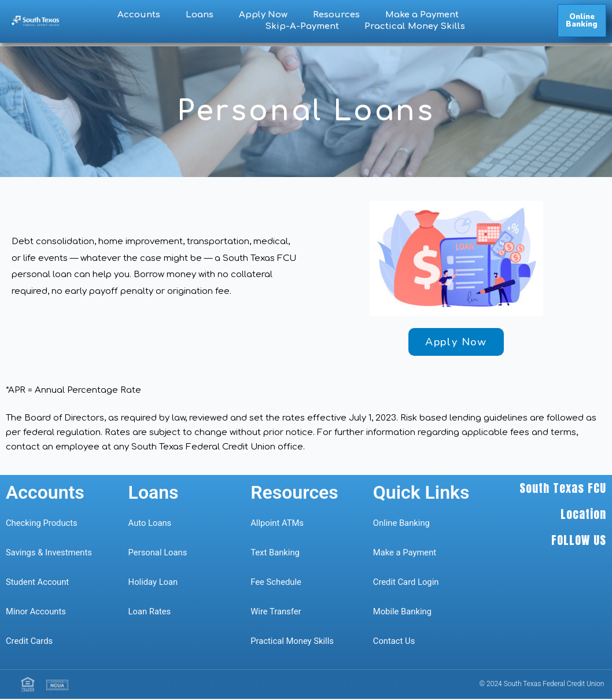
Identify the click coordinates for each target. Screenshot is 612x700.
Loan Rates (150, 613)
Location (583, 515)
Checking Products (42, 524)
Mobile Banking (403, 613)
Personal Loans (158, 554)
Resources (336, 15)
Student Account (38, 583)
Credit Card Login (406, 583)
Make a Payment (422, 15)
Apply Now (263, 15)
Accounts (139, 15)
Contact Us (395, 642)
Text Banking (275, 554)
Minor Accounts (36, 613)
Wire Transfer (276, 613)
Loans (200, 15)
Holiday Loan (154, 583)
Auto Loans (150, 524)
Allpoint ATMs (277, 524)
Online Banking (402, 524)
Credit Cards (30, 642)
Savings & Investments (49, 554)
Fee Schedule (276, 583)
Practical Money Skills (415, 26)
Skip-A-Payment (302, 26)
